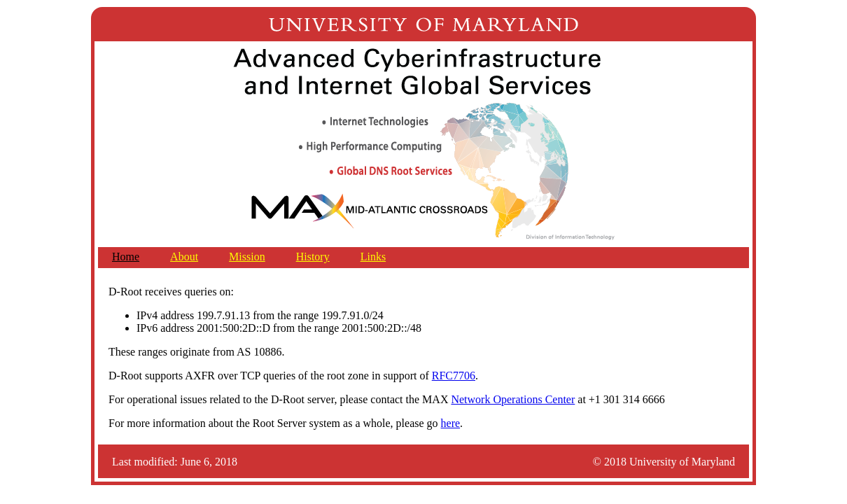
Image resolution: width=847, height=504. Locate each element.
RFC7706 (454, 376)
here (451, 423)
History (313, 257)
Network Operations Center (513, 399)
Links (373, 257)
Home (126, 257)
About (184, 257)
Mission (247, 257)
